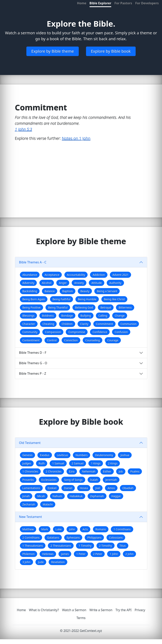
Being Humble (87, 299)
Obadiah (128, 488)
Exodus (45, 455)
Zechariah (29, 504)
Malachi (48, 504)
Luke (59, 529)
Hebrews (48, 554)
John (72, 529)
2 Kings (113, 463)
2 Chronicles (54, 471)
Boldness (48, 316)
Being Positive (31, 307)
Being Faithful (62, 299)
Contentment (31, 340)
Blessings (29, 316)
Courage (113, 340)
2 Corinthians (31, 538)
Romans (101, 529)
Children (67, 324)
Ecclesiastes (49, 480)
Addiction (99, 275)
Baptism (68, 291)
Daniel (68, 488)
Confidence (100, 332)
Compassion (53, 332)
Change (120, 316)
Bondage (67, 316)
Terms (81, 618)
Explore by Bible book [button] (111, 51)
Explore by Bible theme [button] (53, 51)
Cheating (48, 324)
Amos (111, 488)
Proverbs (28, 480)
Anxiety (79, 283)
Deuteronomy (104, 455)
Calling (103, 316)
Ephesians (73, 538)
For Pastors (123, 3)
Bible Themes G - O (33, 363)
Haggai (116, 496)
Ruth (42, 463)
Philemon (29, 554)
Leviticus (62, 455)
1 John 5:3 (24, 129)
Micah (41, 496)
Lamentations (31, 488)
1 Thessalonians (33, 546)
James (65, 554)
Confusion (121, 332)
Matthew (28, 529)
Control (52, 340)
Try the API (124, 610)
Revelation (58, 562)
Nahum (57, 496)
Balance (50, 291)
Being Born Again (34, 299)
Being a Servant (107, 291)
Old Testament (30, 443)
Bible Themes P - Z (33, 373)
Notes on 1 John (76, 138)
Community (30, 332)
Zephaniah (97, 496)
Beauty (85, 291)
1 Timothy (85, 546)
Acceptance (52, 275)
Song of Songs (73, 480)
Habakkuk (76, 496)
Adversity (28, 283)
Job (121, 471)
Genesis (28, 455)
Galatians (53, 538)
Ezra (72, 471)
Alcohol (47, 283)
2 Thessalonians (61, 546)
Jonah (26, 496)
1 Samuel (58, 463)
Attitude (97, 283)
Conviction (71, 340)
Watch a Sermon (74, 610)
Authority (115, 283)
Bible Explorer (100, 3)
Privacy (140, 610)
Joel (98, 488)
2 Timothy (105, 546)
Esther (107, 471)
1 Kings (96, 463)
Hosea (84, 488)
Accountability (76, 275)
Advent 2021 (120, 275)
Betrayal (106, 307)
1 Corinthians (122, 529)
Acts (85, 529)
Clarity (84, 324)
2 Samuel (78, 463)
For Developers (147, 3)
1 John (114, 554)
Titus (123, 546)
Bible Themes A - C (33, 262)
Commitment (104, 324)
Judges (27, 463)
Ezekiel (52, 488)
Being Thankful (58, 307)
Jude (41, 562)
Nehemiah (89, 471)
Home (82, 3)
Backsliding (30, 291)
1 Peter (81, 554)
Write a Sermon (101, 610)
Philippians (94, 538)
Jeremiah (111, 480)
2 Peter (98, 554)
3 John (26, 562)
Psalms (135, 471)
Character (29, 324)
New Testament (31, 517)
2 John (129, 554)
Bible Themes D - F (33, 353)
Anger (63, 283)
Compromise (77, 332)
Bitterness (125, 307)
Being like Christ (114, 299)
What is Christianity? (44, 610)
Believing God (84, 307)
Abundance (30, 275)
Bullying (86, 316)
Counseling (93, 340)
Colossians (116, 538)
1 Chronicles (30, 471)
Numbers (81, 455)
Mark (45, 529)
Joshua (125, 455)
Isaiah (94, 480)
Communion (129, 324)
